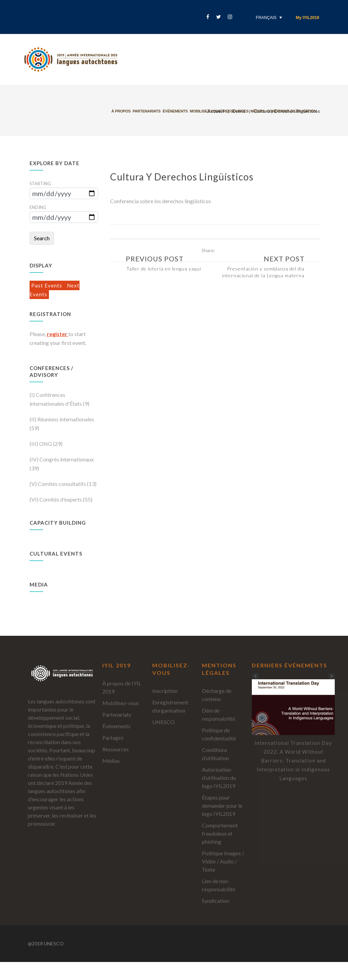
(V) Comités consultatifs (58, 484)
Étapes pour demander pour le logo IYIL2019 (222, 806)
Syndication (215, 901)
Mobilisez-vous (211, 111)
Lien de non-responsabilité (219, 885)
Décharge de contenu (217, 695)
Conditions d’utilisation (297, 111)
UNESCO (163, 722)
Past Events (47, 285)
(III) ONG (41, 444)
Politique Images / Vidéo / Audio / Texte (223, 861)
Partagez (113, 738)
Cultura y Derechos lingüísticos (182, 177)
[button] (332, 676)
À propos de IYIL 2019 (122, 687)
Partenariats (152, 111)
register (58, 334)
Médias (263, 111)
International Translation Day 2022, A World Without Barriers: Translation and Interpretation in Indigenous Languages (293, 760)
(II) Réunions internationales (62, 419)
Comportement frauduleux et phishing (220, 833)
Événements (181, 111)
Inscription (165, 691)
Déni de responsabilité (219, 714)
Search (42, 238)
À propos (127, 111)
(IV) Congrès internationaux (62, 459)
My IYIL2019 (307, 18)
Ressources (241, 111)
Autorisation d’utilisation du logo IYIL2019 (219, 778)
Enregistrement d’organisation (170, 706)
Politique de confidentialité (219, 734)
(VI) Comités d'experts (56, 499)
